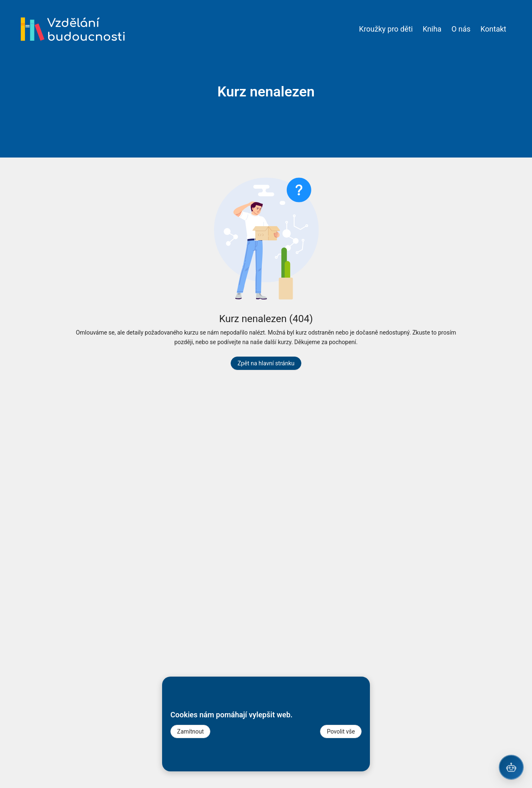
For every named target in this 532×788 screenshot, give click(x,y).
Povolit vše (341, 731)
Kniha (432, 29)
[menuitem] (386, 29)
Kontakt (493, 29)
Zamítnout (190, 731)
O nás (461, 29)
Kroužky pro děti (386, 29)
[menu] (318, 29)
